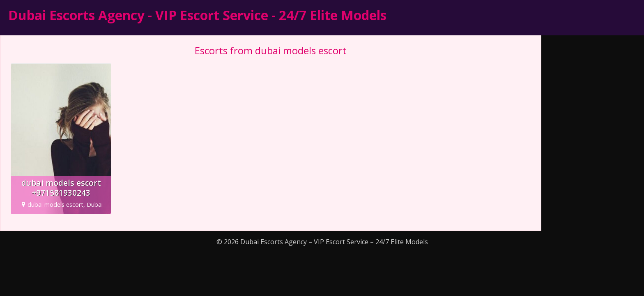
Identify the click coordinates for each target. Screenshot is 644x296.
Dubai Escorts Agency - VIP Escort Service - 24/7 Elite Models (197, 15)
